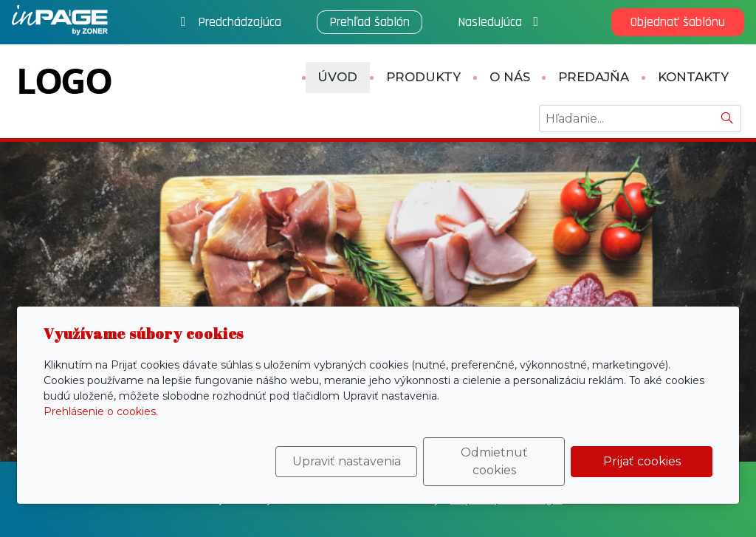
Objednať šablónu (678, 22)
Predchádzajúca (231, 22)
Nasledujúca (498, 22)
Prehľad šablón (370, 22)
